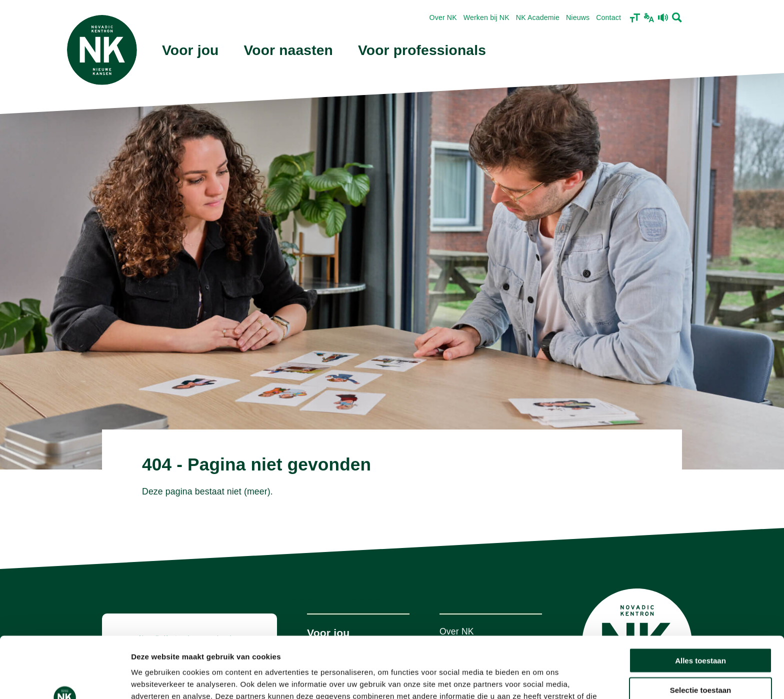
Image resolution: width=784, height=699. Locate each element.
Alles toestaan (700, 599)
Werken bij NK (486, 17)
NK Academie (538, 17)
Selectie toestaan (701, 629)
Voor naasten (288, 50)
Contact (608, 17)
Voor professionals (422, 50)
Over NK (443, 17)
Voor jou (190, 50)
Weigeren (700, 658)
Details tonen (540, 679)
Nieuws (578, 17)
